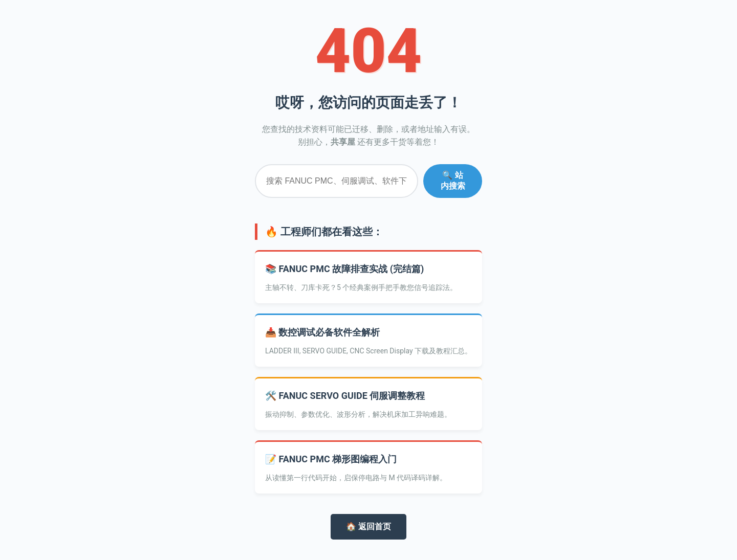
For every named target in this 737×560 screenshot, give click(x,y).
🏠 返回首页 (368, 527)
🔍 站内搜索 (453, 181)
